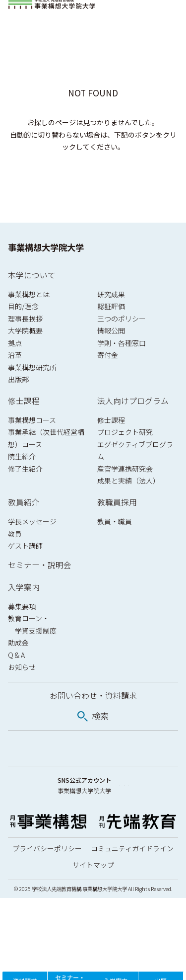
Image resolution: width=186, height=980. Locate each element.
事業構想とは (29, 316)
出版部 (18, 401)
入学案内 (24, 609)
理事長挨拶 (25, 340)
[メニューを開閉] (169, 12)
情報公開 (111, 352)
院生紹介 (22, 478)
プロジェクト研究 (125, 454)
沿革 (15, 377)
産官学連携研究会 (125, 490)
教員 (15, 555)
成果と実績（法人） (128, 502)
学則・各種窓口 (122, 364)
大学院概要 (25, 352)
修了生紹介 (25, 490)
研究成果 (111, 316)
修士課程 (24, 423)
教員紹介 (24, 524)
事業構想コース (32, 442)
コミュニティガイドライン (132, 930)
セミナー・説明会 (40, 587)
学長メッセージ (32, 543)
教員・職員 (115, 543)
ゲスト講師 (25, 568)
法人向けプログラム (133, 423)
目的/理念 (23, 328)
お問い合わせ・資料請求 (93, 717)
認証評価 (111, 328)
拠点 (15, 364)
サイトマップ (93, 947)
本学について (32, 296)
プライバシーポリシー (47, 930)
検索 (100, 738)
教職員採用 (117, 524)
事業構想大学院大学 (46, 269)
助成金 (18, 664)
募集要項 (22, 628)
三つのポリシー (122, 340)
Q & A (16, 676)
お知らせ (22, 689)
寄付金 (108, 377)
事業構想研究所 (32, 389)
